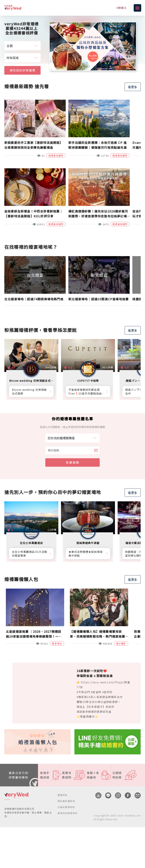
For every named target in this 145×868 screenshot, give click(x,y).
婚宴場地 (57, 643)
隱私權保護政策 (66, 801)
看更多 (133, 87)
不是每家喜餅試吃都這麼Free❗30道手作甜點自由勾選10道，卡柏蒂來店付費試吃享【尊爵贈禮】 (86, 392)
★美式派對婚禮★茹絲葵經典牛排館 (86, 554)
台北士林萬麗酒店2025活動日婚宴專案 (30, 554)
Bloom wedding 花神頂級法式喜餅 (29, 392)
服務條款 (63, 795)
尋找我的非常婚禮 (22, 70)
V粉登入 (122, 8)
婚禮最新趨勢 (56, 155)
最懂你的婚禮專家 (68, 813)
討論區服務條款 (66, 807)
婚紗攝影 (121, 643)
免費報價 (72, 462)
